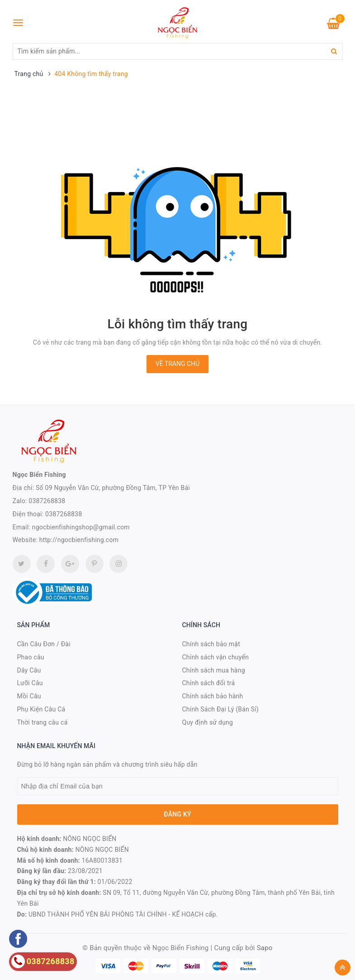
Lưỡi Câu (30, 683)
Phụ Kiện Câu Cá (41, 709)
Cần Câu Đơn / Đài (44, 644)
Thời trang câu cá (43, 722)
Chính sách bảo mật (211, 644)
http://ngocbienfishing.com (79, 540)
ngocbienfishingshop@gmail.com (81, 527)
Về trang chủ (177, 364)
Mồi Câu (29, 696)
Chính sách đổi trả (209, 683)
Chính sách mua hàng (214, 670)
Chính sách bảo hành (213, 696)
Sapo (265, 948)
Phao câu (31, 657)
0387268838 (47, 501)
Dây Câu (29, 670)
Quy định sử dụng (208, 722)
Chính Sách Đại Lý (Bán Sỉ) (221, 709)
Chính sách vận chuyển (216, 657)
